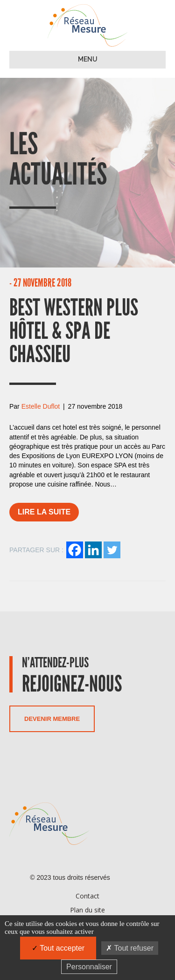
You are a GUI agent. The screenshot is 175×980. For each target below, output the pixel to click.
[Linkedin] (93, 550)
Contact (87, 896)
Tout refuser (130, 948)
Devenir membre (52, 719)
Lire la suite (44, 512)
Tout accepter (58, 948)
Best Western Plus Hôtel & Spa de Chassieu (74, 339)
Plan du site (87, 910)
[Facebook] (75, 550)
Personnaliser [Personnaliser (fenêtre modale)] (89, 967)
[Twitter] (112, 550)
